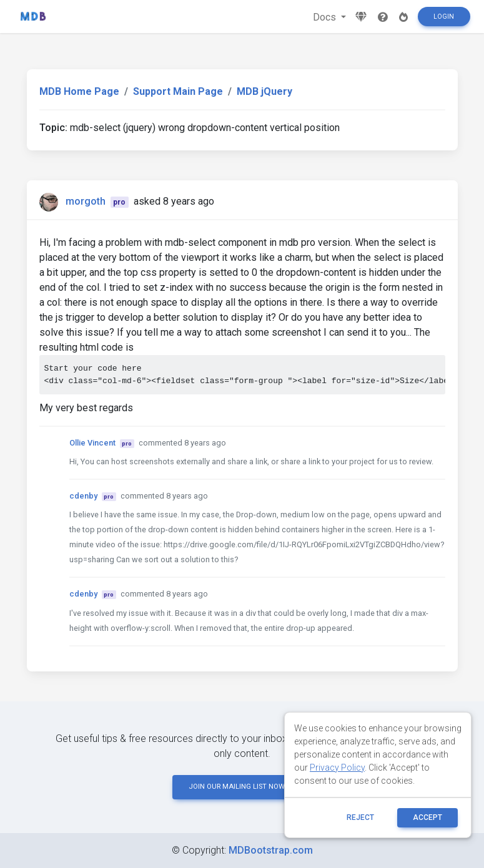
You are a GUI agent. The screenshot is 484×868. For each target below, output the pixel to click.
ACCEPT (427, 817)
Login (444, 17)
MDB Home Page (79, 91)
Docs (326, 17)
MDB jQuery (264, 91)
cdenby (83, 496)
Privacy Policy (337, 768)
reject (360, 817)
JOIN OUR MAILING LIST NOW (242, 787)
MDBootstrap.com (271, 850)
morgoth (86, 201)
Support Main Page (178, 91)
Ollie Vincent (92, 443)
